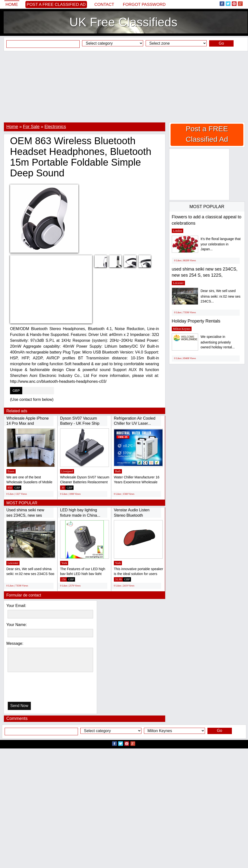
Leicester (13, 563)
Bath (118, 471)
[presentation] (33, 688)
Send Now (19, 706)
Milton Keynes (182, 329)
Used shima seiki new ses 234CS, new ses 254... (25, 515)
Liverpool (67, 471)
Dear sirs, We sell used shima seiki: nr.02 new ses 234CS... (221, 296)
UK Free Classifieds (123, 22)
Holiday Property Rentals (196, 321)
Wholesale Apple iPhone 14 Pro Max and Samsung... (27, 424)
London (178, 231)
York (64, 563)
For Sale (31, 127)
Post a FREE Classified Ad (56, 5)
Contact (104, 5)
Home (12, 5)
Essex (11, 471)
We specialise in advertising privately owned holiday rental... (218, 342)
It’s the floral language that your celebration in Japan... (221, 244)
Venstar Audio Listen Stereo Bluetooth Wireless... (132, 515)
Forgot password (144, 5)
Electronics (55, 127)
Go (221, 43)
